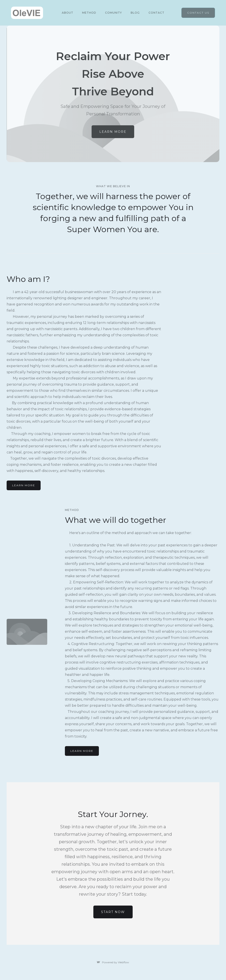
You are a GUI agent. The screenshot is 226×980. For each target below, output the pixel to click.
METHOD (89, 13)
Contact (156, 13)
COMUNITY (113, 13)
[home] (27, 13)
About (68, 13)
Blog (135, 13)
